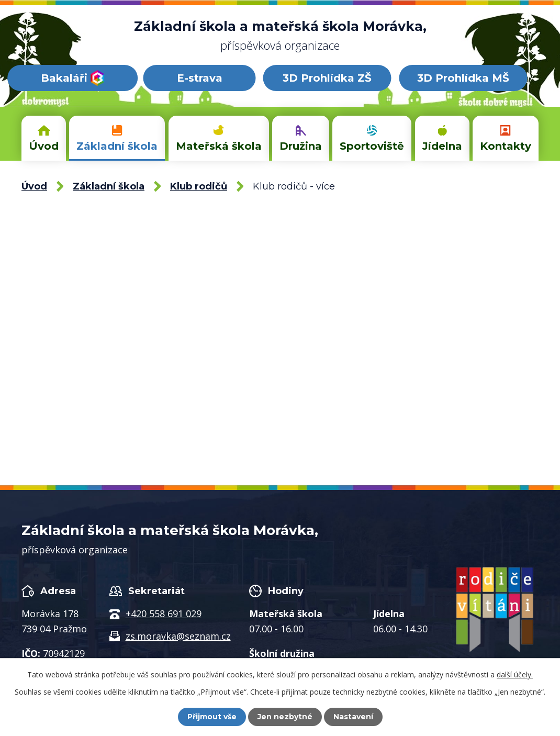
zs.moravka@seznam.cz (178, 636)
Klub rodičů (199, 186)
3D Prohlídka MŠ (463, 78)
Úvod (44, 146)
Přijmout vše (212, 717)
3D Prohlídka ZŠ (327, 78)
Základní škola (117, 146)
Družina (301, 146)
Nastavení (353, 717)
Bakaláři (72, 78)
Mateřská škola (219, 146)
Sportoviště (372, 146)
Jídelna (442, 146)
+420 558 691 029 (164, 614)
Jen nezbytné (285, 717)
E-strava (200, 78)
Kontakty (506, 146)
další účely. (515, 674)
